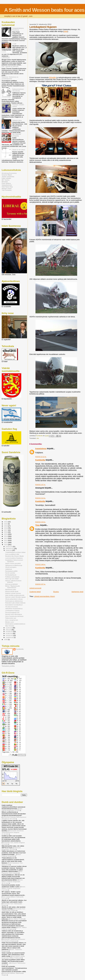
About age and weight (12, 579)
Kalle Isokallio (6, 178)
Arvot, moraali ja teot (12, 620)
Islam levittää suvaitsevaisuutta (15, 595)
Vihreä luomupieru (11, 567)
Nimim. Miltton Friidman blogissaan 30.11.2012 (12, 882)
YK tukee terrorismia (11, 607)
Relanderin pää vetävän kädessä (15, 603)
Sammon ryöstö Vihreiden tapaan (15, 597)
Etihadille (52, 77)
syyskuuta (9, 628)
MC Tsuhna (6, 180)
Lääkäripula (6, 58)
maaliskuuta (10, 637)
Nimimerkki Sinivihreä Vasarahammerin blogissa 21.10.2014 (13, 832)
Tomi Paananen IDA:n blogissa (12, 872)
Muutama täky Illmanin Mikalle (14, 556)
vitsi (38, 438)
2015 (6, 534)
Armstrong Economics (9, 173)
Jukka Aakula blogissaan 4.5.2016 (12, 809)
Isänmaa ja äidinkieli (11, 584)
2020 (6, 524)
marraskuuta (10, 549)
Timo (38, 525)
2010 (6, 545)
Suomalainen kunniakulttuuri (14, 605)
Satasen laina (17, 120)
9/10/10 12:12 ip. (41, 457)
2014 (6, 536)
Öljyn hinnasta (10, 626)
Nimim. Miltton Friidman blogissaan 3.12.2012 (14, 888)
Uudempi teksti (35, 592)
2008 (6, 639)
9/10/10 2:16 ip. (40, 522)
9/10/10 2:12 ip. (40, 498)
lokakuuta (9, 550)
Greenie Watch (7, 175)
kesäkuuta (9, 633)
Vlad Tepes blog (7, 187)
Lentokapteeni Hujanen (12, 611)
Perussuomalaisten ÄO (12, 612)
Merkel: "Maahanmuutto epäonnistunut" (13, 587)
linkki (66, 31)
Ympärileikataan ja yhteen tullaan (15, 552)
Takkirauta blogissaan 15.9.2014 (11, 848)
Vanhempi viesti (77, 592)
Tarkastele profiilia (8, 666)
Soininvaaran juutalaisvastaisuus (15, 624)
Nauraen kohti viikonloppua (14, 614)
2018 (6, 528)
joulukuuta (9, 547)
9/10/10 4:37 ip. (40, 584)
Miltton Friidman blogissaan (11, 855)
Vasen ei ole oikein (19, 150)
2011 (6, 542)
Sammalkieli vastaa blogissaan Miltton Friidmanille (13, 957)
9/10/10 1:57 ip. (40, 485)
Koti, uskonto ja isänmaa (10, 66)
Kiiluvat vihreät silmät (12, 591)
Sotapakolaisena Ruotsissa (18, 29)
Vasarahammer (7, 185)
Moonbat (5, 182)
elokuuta (9, 630)
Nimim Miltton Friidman (17, 919)
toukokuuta (10, 635)
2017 (6, 530)
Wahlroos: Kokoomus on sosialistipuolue (10, 78)
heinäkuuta (10, 632)
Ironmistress (41, 449)
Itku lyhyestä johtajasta (17, 135)
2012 (6, 540)
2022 (6, 522)
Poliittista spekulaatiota (12, 577)
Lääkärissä (9, 569)
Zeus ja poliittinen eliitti (12, 554)
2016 (6, 532)
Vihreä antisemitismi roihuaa (14, 599)
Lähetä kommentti (35, 588)
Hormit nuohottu (10, 573)
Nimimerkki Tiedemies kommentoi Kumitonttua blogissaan (13, 940)
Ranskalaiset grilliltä (11, 571)
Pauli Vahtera (6, 183)
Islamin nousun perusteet (13, 563)
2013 (6, 538)
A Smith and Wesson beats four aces (44, 10)
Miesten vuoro (10, 622)
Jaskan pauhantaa (8, 177)
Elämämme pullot (11, 590)
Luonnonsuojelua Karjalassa (14, 558)
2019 (6, 526)
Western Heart (7, 188)
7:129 (14, 44)
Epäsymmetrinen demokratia (18, 90)
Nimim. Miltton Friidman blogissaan (14, 928)
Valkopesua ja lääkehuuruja (14, 565)
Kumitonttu (40, 460)
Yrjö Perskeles (7, 190)
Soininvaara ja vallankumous (14, 601)
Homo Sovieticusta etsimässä (14, 616)
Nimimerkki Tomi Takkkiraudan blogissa (13, 910)
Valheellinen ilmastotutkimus (14, 609)
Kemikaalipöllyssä (11, 575)
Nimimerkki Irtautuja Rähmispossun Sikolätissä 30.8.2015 (14, 818)
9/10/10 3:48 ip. (40, 564)
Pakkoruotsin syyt (11, 618)
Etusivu (56, 592)
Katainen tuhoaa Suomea (13, 593)
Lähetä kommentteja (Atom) (44, 596)
